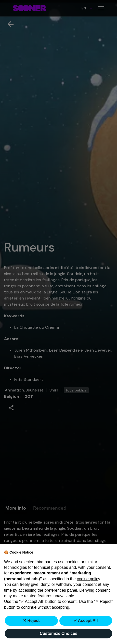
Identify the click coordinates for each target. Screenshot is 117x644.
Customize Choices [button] (59, 633)
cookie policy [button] (88, 579)
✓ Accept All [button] (86, 621)
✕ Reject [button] (31, 621)
